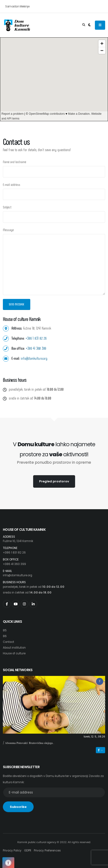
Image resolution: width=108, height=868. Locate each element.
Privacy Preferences (47, 851)
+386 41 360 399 (36, 348)
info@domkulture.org (34, 358)
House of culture (14, 653)
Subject (7, 207)
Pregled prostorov (54, 481)
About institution (14, 648)
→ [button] (100, 750)
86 (5, 636)
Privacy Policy (12, 851)
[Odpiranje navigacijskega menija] (100, 25)
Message (8, 230)
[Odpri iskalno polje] (84, 25)
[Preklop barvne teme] (90, 25)
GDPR (28, 851)
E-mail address (12, 185)
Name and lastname (15, 162)
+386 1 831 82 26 (36, 338)
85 (5, 630)
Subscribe (18, 807)
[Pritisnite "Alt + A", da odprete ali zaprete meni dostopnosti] (8, 863)
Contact (8, 642)
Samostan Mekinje (17, 6)
